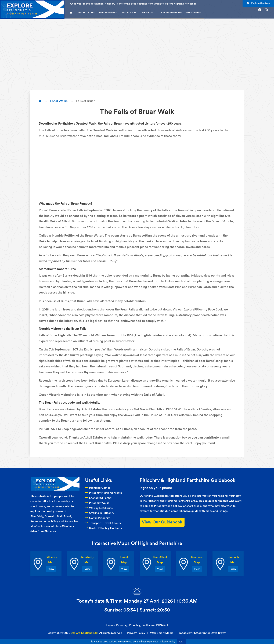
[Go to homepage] (72, 13)
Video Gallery (193, 13)
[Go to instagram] (268, 10)
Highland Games (108, 13)
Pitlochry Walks (97, 503)
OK (181, 642)
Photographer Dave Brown (209, 633)
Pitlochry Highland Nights (103, 493)
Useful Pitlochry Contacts (103, 528)
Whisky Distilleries (99, 508)
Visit (81, 13)
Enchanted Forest (98, 498)
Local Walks (129, 13)
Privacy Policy (136, 633)
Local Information (170, 13)
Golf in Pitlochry (97, 518)
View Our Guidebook (162, 522)
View (51, 569)
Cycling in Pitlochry (100, 513)
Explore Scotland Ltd (84, 633)
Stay (92, 13)
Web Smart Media (162, 633)
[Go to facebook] (261, 10)
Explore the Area (258, 3)
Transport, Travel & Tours (103, 523)
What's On (149, 13)
